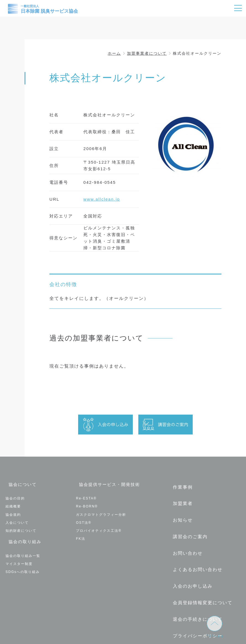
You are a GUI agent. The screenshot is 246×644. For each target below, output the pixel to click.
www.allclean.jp (102, 199)
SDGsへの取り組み (23, 566)
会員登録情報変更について (200, 573)
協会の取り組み (23, 539)
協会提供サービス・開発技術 (108, 485)
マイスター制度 (19, 558)
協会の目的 (15, 495)
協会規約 (13, 511)
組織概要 (13, 503)
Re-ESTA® (86, 495)
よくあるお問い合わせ (195, 548)
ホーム (114, 53)
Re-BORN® (87, 503)
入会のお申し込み (190, 561)
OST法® (84, 520)
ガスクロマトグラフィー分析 (101, 511)
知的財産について (21, 528)
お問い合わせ (185, 536)
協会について (20, 485)
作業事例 (180, 485)
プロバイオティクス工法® (99, 528)
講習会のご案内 (187, 523)
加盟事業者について (147, 53)
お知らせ (180, 510)
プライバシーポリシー (195, 599)
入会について (17, 520)
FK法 (80, 536)
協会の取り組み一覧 (23, 550)
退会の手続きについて (195, 586)
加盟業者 (180, 498)
